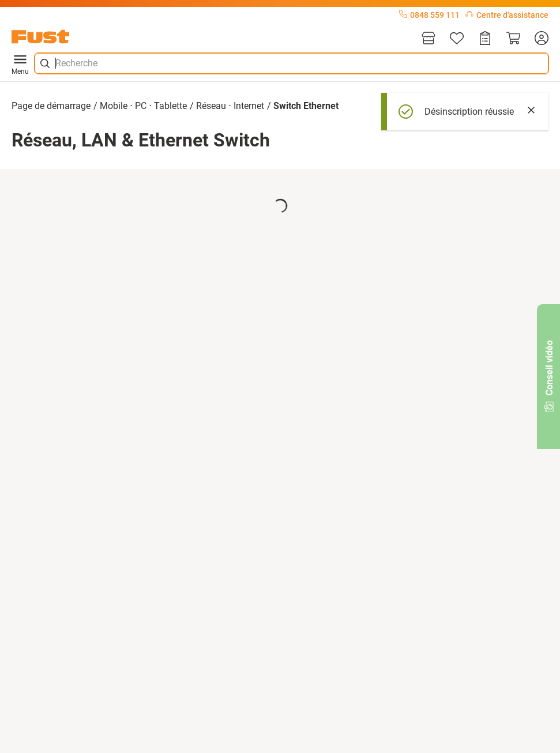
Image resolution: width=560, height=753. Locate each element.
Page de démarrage (51, 106)
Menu (20, 63)
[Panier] (513, 39)
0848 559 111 (429, 15)
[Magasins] (429, 39)
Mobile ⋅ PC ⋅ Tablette (143, 106)
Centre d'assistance (507, 15)
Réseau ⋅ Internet (230, 106)
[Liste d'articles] (457, 39)
